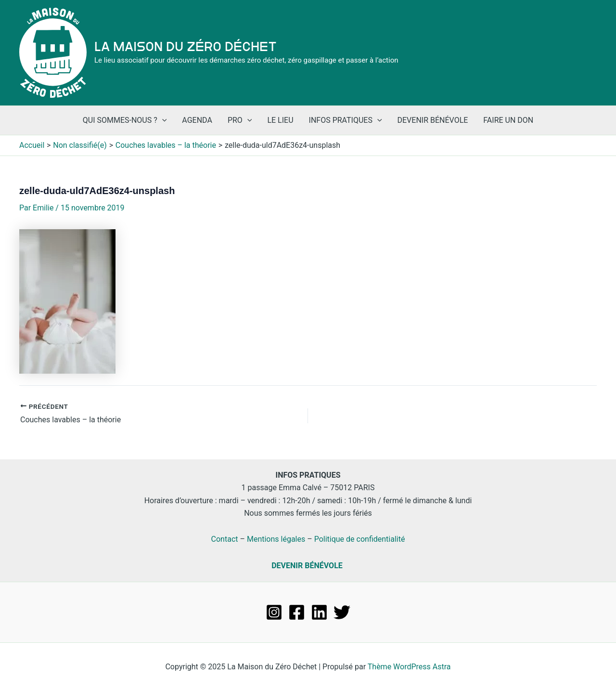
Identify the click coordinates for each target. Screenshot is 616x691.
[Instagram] (274, 612)
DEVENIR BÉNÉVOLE (307, 566)
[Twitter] (342, 612)
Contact (225, 539)
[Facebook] (297, 612)
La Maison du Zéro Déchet (186, 47)
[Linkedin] (319, 612)
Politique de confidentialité (360, 539)
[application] (162, 120)
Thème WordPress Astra (409, 667)
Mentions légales (276, 539)
